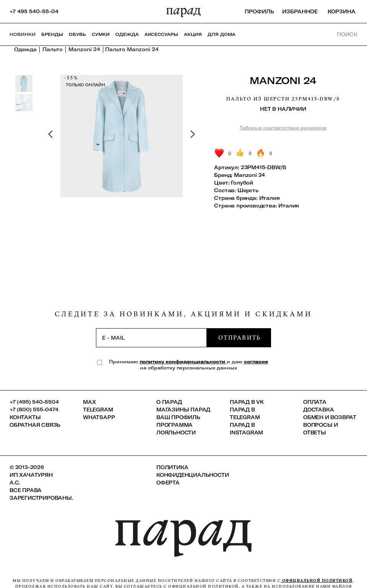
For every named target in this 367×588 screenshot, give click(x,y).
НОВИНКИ (23, 34)
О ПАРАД (169, 402)
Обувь (77, 34)
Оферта (168, 483)
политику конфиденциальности (183, 362)
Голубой (242, 183)
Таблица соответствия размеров (283, 128)
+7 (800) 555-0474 (34, 410)
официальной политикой (317, 581)
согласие (256, 362)
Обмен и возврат (330, 417)
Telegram (98, 410)
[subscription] (151, 338)
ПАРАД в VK (247, 402)
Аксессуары (161, 34)
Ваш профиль (178, 417)
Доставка (318, 410)
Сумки (101, 34)
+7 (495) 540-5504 (34, 402)
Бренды (52, 34)
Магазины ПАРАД (183, 410)
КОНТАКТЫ (25, 417)
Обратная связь (35, 425)
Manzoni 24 (283, 80)
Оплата (315, 402)
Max (89, 402)
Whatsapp (99, 417)
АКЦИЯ (193, 34)
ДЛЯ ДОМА (222, 34)
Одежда (127, 34)
